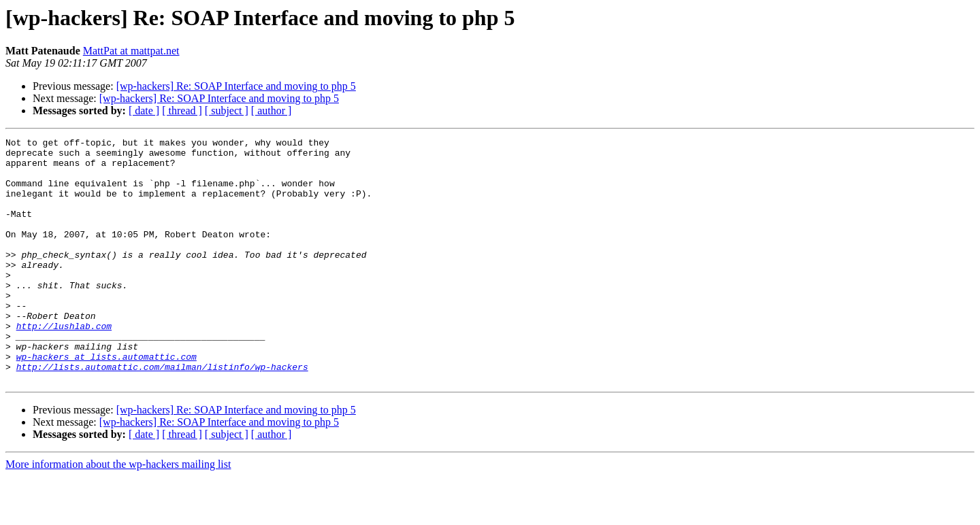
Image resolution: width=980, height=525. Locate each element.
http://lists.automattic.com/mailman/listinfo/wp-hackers (162, 413)
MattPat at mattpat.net (131, 51)
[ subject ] (227, 111)
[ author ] (272, 111)
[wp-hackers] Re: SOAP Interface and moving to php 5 (236, 86)
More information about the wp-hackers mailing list (118, 513)
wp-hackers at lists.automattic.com (107, 401)
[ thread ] (182, 111)
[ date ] (144, 111)
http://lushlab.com (64, 365)
